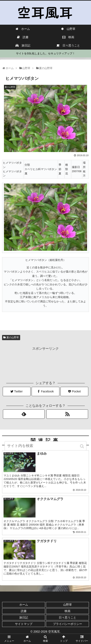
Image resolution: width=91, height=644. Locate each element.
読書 (24, 611)
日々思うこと (68, 617)
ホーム (24, 605)
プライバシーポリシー (68, 624)
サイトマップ (24, 624)
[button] (82, 446)
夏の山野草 (13, 337)
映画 (68, 611)
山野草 (68, 605)
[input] (45, 446)
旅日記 (24, 617)
